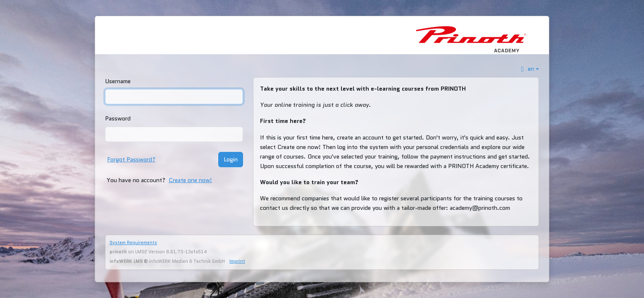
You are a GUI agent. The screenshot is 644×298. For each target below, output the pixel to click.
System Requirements (133, 243)
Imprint (237, 261)
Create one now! (190, 180)
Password (118, 118)
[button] (529, 69)
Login (231, 159)
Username (118, 81)
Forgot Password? (131, 159)
